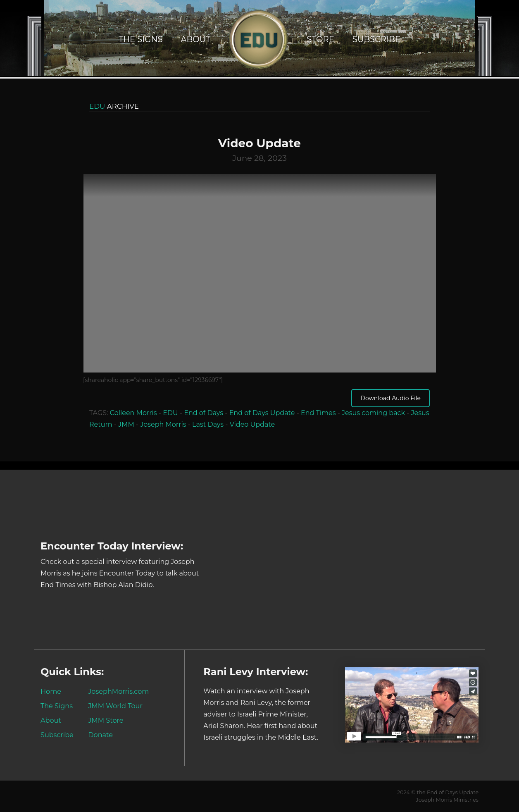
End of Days (204, 413)
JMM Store (106, 720)
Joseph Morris (163, 424)
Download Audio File (390, 398)
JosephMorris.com (118, 691)
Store (320, 39)
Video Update (252, 424)
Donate (100, 735)
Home (51, 691)
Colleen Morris (133, 413)
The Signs (141, 39)
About (195, 39)
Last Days (208, 424)
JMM (126, 424)
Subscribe (376, 39)
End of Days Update (262, 413)
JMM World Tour (115, 706)
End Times (318, 413)
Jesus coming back (373, 413)
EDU (170, 413)
